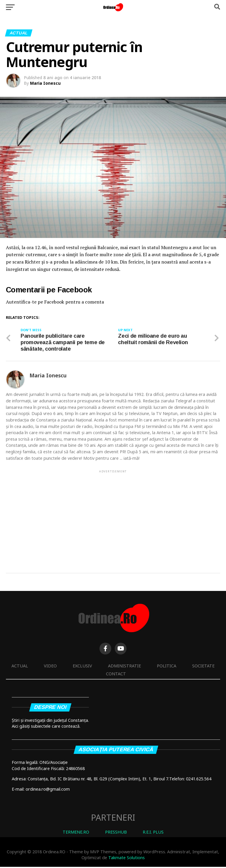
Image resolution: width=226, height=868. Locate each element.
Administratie (124, 667)
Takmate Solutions (127, 859)
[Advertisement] (113, 516)
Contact (116, 675)
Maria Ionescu (45, 83)
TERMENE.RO (76, 833)
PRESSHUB (116, 833)
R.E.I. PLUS (153, 833)
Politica (167, 667)
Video (50, 667)
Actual (20, 667)
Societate (203, 667)
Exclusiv (82, 667)
